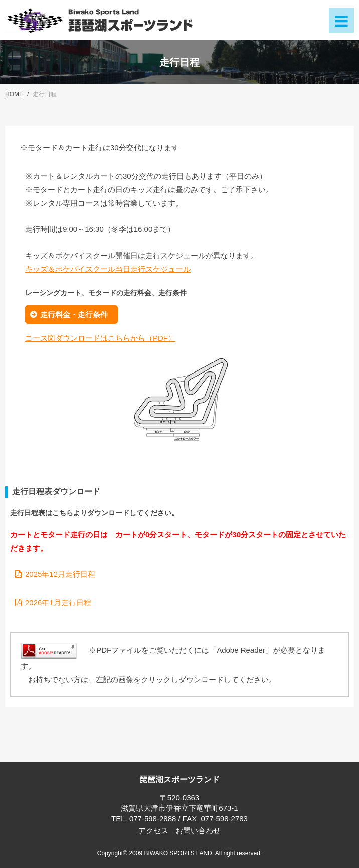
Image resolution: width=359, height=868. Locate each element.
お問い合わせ (198, 831)
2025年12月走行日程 (60, 574)
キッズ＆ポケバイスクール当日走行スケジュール (108, 269)
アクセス (153, 831)
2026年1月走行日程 (58, 603)
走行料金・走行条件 (74, 315)
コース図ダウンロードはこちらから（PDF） (100, 338)
